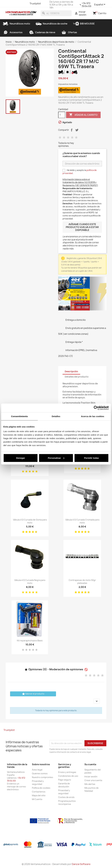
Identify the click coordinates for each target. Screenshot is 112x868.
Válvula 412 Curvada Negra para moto (30, 582)
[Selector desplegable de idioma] (100, 5)
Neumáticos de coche (52, 24)
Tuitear (77, 130)
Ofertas (69, 32)
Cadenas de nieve (42, 32)
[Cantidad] (62, 115)
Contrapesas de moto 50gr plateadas (82, 582)
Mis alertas (90, 784)
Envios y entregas (67, 772)
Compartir (72, 130)
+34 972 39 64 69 (86, 5)
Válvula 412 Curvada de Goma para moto (30, 521)
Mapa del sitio (39, 795)
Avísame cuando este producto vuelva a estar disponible (82, 227)
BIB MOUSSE (84, 24)
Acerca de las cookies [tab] (93, 416)
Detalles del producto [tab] (77, 377)
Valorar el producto (33, 694)
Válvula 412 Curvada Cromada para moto (82, 521)
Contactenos (39, 792)
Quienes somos (40, 773)
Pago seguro (65, 780)
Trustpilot (35, 3)
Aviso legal (37, 770)
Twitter (14, 3)
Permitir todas (92, 458)
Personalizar (56, 458)
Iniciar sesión (91, 776)
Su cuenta (90, 764)
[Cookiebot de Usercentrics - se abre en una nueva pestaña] (96, 408)
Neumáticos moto (16, 24)
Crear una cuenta (93, 780)
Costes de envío (66, 797)
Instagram (24, 3)
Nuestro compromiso (43, 777)
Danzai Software (81, 864)
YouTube (19, 3)
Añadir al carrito (83, 115)
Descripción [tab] (71, 371)
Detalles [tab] (56, 416)
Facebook (8, 3)
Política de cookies (41, 788)
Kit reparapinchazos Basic (30, 641)
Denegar (21, 458)
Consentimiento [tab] (19, 416)
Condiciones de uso (68, 776)
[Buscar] (56, 13)
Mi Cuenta (37, 799)
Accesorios (13, 32)
